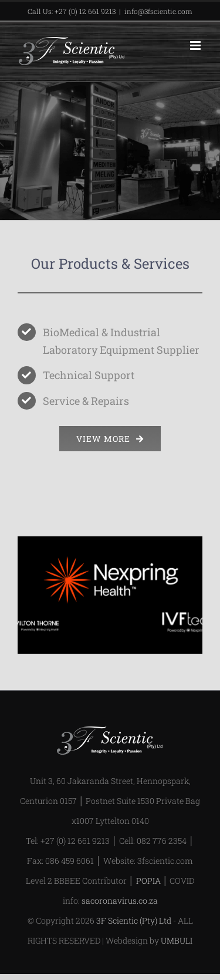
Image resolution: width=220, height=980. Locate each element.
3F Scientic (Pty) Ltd (134, 920)
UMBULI (177, 940)
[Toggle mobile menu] (196, 45)
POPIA (148, 881)
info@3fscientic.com (158, 11)
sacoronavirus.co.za (120, 900)
